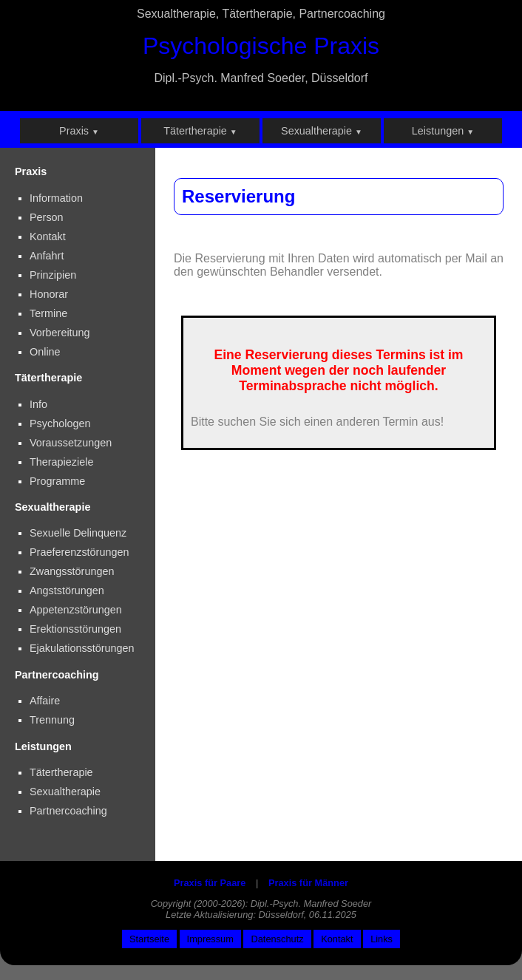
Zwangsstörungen (72, 571)
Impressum (210, 939)
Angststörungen (67, 591)
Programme (57, 481)
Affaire (45, 701)
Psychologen (60, 423)
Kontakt (337, 939)
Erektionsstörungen (75, 629)
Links (382, 939)
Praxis (79, 131)
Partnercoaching (68, 811)
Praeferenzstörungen (79, 552)
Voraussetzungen (71, 443)
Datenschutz (277, 939)
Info (38, 404)
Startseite (149, 939)
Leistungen (443, 131)
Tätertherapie (200, 131)
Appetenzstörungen (76, 610)
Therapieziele (61, 462)
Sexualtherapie (322, 131)
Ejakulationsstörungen (82, 648)
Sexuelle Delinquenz (78, 533)
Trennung (52, 720)
